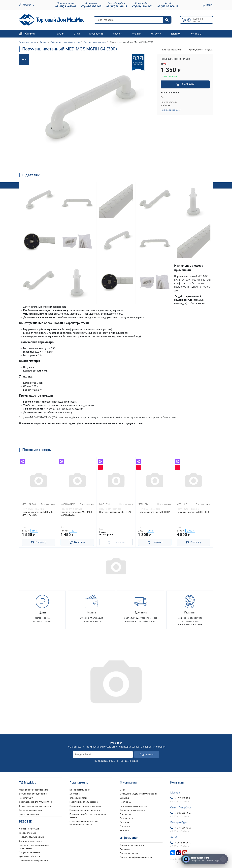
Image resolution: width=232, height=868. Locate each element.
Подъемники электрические (33, 860)
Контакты (196, 34)
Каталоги (156, 34)
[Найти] (167, 20)
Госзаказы (125, 814)
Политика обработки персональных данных (88, 816)
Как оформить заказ (80, 790)
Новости (118, 34)
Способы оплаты (78, 798)
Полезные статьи (129, 853)
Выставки (176, 34)
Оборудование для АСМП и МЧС (35, 802)
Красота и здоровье (30, 814)
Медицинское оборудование (34, 790)
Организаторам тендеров (133, 810)
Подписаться (147, 755)
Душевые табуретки (29, 856)
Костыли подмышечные (31, 837)
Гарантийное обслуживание (84, 802)
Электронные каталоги (132, 845)
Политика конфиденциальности (86, 810)
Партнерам (126, 802)
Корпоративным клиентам (133, 806)
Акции (61, 34)
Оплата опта (126, 818)
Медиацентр (96, 34)
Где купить (125, 826)
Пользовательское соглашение (86, 806)
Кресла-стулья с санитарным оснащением (34, 847)
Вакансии (125, 798)
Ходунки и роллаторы (30, 841)
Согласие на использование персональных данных (84, 823)
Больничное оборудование (33, 794)
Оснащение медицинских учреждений (139, 794)
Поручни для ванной (29, 852)
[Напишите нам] (205, 859)
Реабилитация (26, 798)
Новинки (136, 34)
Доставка (75, 794)
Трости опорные (27, 833)
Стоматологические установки (35, 806)
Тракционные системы (30, 810)
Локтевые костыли (29, 829)
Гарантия (125, 822)
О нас (77, 34)
